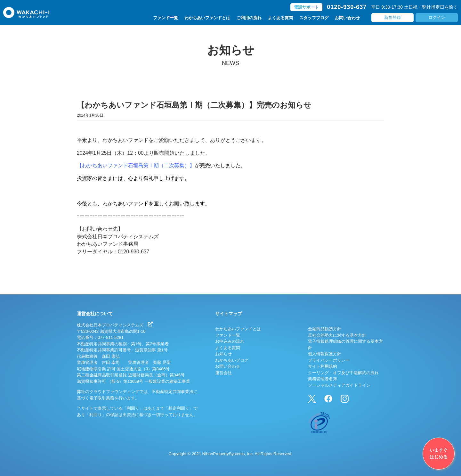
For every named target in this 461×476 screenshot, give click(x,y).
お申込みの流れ (230, 341)
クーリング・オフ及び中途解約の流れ (343, 373)
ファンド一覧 (166, 18)
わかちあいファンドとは (207, 18)
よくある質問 (280, 18)
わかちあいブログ (232, 360)
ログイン (437, 18)
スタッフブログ (314, 18)
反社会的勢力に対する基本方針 (337, 335)
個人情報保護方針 (325, 354)
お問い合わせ (347, 18)
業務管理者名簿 (323, 379)
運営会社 (223, 373)
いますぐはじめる (439, 453)
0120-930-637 (347, 7)
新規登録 (392, 18)
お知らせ (223, 354)
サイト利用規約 (323, 366)
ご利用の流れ (249, 18)
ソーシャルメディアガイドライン (339, 385)
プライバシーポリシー (329, 360)
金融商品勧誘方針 (325, 329)
